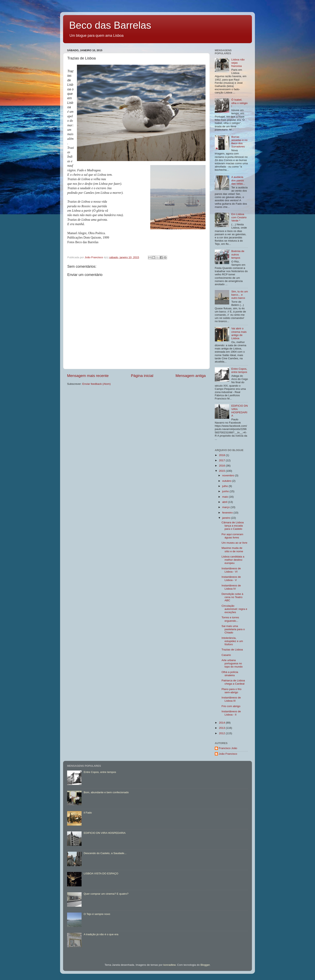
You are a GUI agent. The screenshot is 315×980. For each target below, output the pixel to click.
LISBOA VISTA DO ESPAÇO (101, 873)
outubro (227, 481)
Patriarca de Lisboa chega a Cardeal (233, 682)
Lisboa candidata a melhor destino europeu (233, 560)
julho (225, 486)
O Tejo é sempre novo (97, 914)
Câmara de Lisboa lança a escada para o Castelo (233, 526)
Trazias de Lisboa (232, 650)
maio (226, 497)
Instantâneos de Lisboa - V (231, 578)
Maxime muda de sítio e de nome (232, 550)
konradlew (169, 965)
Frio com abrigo (231, 706)
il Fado (88, 813)
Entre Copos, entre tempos (239, 370)
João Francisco (228, 754)
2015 (222, 471)
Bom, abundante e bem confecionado (106, 792)
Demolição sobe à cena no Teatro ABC (232, 597)
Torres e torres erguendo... (230, 619)
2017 (222, 460)
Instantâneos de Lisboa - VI (231, 570)
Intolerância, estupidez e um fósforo (232, 641)
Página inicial (142, 376)
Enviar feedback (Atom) (97, 384)
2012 (222, 733)
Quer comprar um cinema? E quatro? (106, 894)
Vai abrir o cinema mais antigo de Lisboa (239, 333)
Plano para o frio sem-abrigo (232, 691)
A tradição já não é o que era (101, 934)
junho (226, 491)
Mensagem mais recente (88, 376)
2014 (222, 723)
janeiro (227, 518)
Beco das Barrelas (110, 25)
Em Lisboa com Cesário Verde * (239, 217)
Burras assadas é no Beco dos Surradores (239, 142)
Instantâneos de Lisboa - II (231, 713)
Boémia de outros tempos (238, 254)
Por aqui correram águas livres (232, 536)
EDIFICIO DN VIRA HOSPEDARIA (239, 411)
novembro (229, 475)
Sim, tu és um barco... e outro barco (240, 295)
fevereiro (228, 513)
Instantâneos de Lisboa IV (231, 587)
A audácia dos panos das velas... (238, 180)
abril (225, 502)
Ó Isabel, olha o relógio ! (239, 103)
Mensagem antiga (191, 376)
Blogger (205, 965)
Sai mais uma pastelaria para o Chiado (233, 629)
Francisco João (228, 748)
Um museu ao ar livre (234, 543)
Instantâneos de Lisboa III (231, 699)
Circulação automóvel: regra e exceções (234, 609)
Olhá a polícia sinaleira (230, 674)
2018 (222, 455)
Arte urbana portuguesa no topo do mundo (232, 663)
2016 (222, 466)
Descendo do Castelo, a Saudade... (105, 853)
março (226, 507)
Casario (226, 655)
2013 (222, 728)
